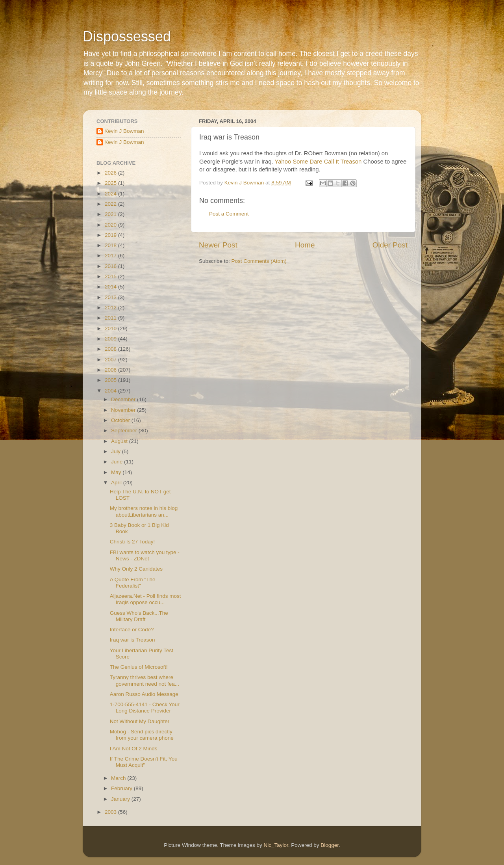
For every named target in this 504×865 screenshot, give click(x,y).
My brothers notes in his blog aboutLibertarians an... (144, 511)
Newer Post (218, 245)
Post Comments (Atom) (259, 261)
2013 (111, 297)
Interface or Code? (132, 630)
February (122, 788)
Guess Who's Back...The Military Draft (139, 616)
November (124, 410)
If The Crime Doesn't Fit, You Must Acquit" (144, 762)
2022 (111, 204)
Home (305, 245)
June (118, 462)
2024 (111, 194)
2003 (111, 812)
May (117, 472)
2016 (111, 266)
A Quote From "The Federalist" (133, 583)
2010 (111, 328)
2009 (111, 339)
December (124, 399)
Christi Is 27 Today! (132, 542)
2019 (111, 235)
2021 (111, 214)
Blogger (330, 845)
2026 (111, 173)
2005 (111, 380)
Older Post (390, 245)
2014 (111, 287)
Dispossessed (127, 36)
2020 (111, 225)
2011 (111, 318)
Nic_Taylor (276, 845)
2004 (111, 391)
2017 (111, 256)
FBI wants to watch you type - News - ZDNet (145, 555)
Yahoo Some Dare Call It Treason (318, 162)
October (121, 420)
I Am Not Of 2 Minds (134, 749)
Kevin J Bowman (124, 131)
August (120, 441)
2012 (111, 308)
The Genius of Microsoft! (139, 667)
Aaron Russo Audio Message (144, 694)
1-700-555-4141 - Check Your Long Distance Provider (145, 708)
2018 (111, 245)
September (125, 431)
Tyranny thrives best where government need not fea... (145, 680)
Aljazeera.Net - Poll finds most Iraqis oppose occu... (145, 599)
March (119, 778)
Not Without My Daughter (140, 721)
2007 (111, 360)
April (117, 483)
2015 (111, 276)
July (117, 451)
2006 (111, 370)
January (121, 799)
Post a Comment (229, 214)
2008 (111, 349)
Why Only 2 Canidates (136, 569)
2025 (111, 183)
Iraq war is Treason (132, 640)
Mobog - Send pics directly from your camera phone (142, 735)
